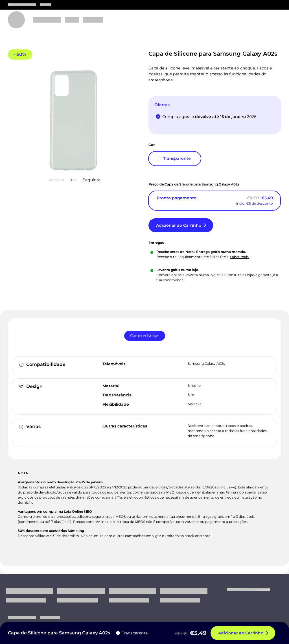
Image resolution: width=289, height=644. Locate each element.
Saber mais (239, 257)
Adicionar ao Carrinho (179, 225)
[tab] (145, 336)
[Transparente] (175, 159)
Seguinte (92, 180)
